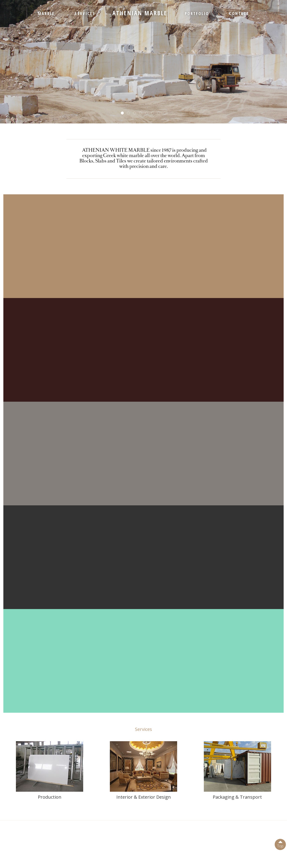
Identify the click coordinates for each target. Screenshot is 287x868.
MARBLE (46, 13)
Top (280, 844)
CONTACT (239, 13)
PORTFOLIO (197, 13)
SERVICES (85, 13)
